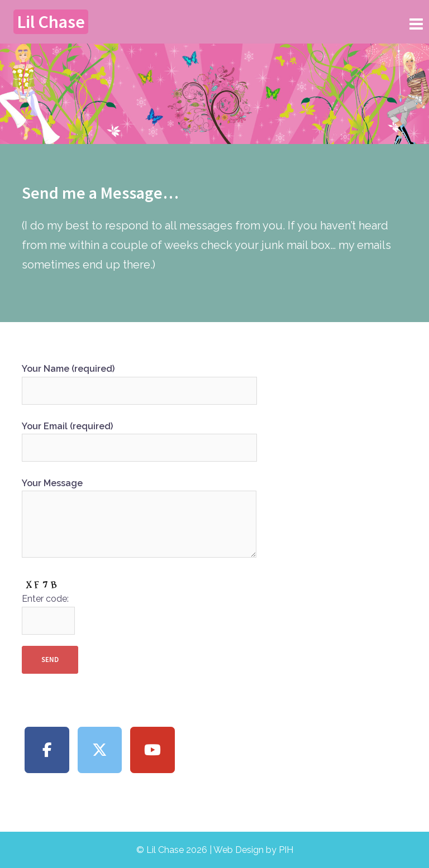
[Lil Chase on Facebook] (47, 750)
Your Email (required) (139, 437)
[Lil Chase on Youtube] (152, 750)
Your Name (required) (139, 380)
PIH (286, 850)
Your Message (139, 519)
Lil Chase (51, 22)
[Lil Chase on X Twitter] (100, 750)
